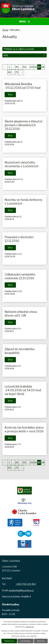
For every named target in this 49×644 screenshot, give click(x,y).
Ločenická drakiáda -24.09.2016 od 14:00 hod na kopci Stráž (23, 390)
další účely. (30, 627)
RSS (24, 55)
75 (17, 72)
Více (10, 95)
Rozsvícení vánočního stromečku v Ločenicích (22, 164)
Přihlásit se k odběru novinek (24, 49)
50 (24, 67)
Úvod (5, 30)
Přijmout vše (9, 641)
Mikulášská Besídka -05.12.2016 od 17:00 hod (23, 86)
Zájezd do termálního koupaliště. (20, 351)
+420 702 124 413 (26, 584)
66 (35, 67)
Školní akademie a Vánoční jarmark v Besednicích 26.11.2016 (23, 125)
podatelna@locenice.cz (21, 590)
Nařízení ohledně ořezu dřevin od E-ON (21, 314)
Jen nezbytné (25, 641)
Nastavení (41, 641)
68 (43, 67)
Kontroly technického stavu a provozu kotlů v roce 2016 (24, 429)
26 (17, 67)
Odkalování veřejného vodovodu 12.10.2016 (20, 276)
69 (9, 72)
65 (32, 67)
